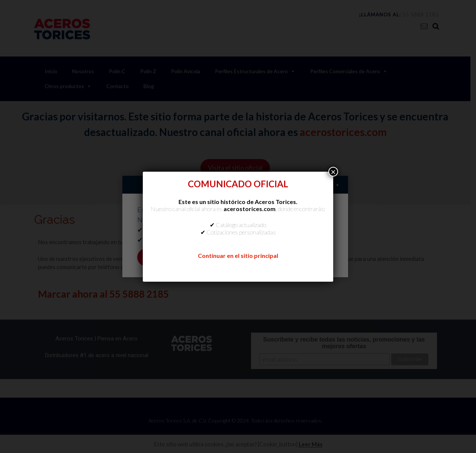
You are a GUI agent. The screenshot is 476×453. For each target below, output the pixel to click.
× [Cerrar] (333, 172)
